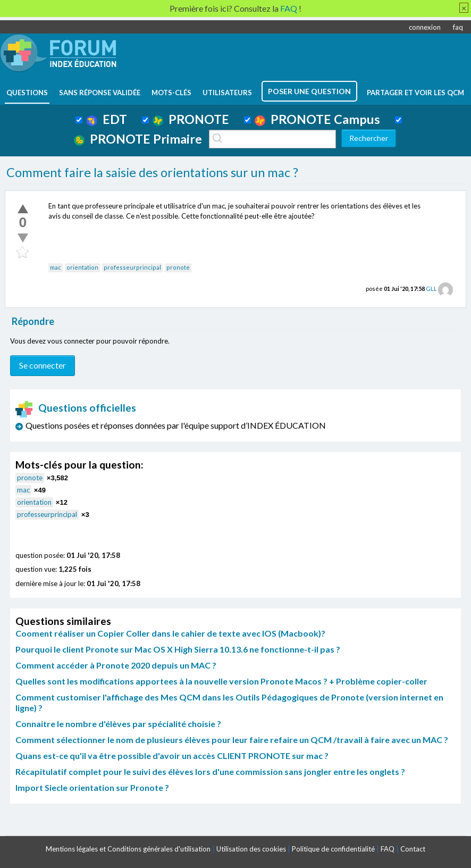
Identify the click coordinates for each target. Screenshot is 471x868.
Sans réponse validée (100, 93)
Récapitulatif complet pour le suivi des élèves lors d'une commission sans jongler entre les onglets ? (210, 771)
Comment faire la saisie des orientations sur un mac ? (152, 172)
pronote (178, 267)
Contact (413, 849)
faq (458, 27)
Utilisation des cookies (251, 849)
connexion (425, 27)
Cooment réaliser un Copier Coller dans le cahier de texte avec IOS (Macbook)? (170, 633)
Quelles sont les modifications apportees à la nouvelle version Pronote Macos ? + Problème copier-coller (221, 681)
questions (27, 93)
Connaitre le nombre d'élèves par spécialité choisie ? (118, 724)
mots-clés (171, 93)
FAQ (388, 849)
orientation (82, 267)
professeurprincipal (132, 267)
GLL (431, 289)
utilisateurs (227, 93)
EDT (107, 119)
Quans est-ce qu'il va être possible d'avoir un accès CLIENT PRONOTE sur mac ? (172, 756)
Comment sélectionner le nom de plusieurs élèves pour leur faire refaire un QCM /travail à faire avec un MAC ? (232, 740)
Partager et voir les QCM (415, 93)
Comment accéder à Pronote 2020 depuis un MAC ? (116, 665)
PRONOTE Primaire (138, 139)
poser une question (309, 91)
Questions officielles (76, 408)
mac (56, 267)
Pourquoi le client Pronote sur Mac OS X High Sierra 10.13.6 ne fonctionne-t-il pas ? (178, 649)
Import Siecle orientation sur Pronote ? (92, 787)
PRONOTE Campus (317, 119)
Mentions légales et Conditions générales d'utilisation (128, 849)
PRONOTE (191, 119)
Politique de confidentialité (333, 849)
